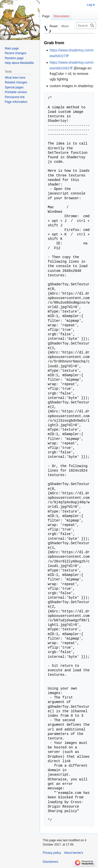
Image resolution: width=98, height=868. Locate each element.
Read (51, 26)
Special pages (14, 87)
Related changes (16, 82)
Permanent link (15, 97)
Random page (14, 58)
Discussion (61, 16)
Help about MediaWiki (19, 63)
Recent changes (16, 53)
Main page (12, 48)
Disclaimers (50, 862)
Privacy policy (52, 853)
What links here (15, 78)
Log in (91, 5)
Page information (16, 102)
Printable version (16, 92)
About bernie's (73, 853)
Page (46, 16)
